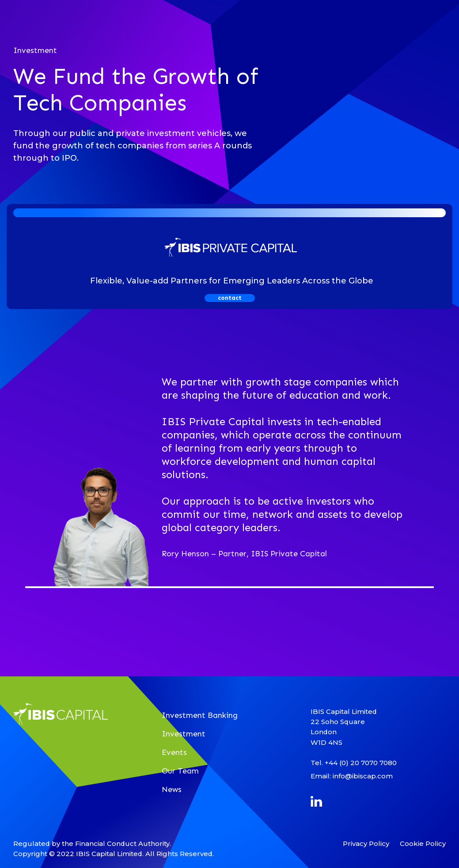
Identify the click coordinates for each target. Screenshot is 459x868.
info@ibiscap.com (363, 776)
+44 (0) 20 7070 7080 (361, 763)
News (172, 789)
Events (174, 752)
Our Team (180, 771)
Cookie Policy (423, 843)
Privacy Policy (366, 843)
